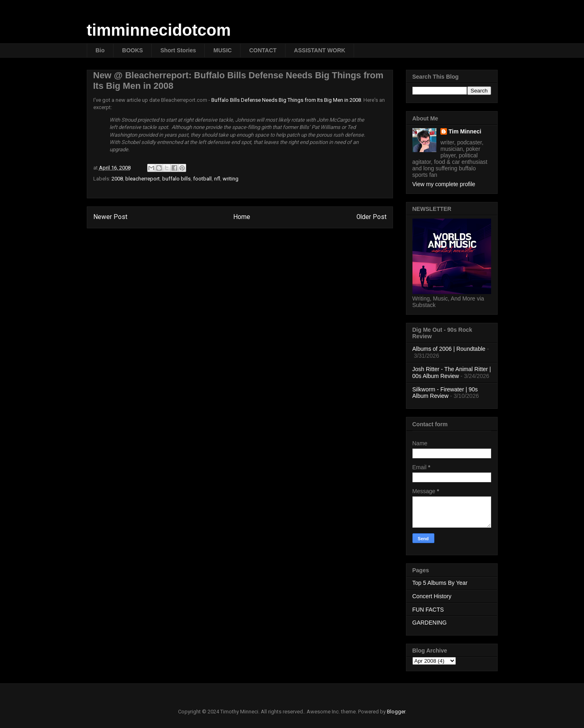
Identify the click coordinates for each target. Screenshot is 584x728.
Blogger (396, 712)
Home (242, 217)
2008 (117, 179)
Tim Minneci (465, 131)
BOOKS (132, 50)
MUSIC (222, 50)
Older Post (371, 217)
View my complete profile (444, 184)
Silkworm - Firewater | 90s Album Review (445, 393)
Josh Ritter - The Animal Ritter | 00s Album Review (452, 373)
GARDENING (430, 623)
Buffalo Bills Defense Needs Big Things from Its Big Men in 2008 (286, 100)
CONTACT (263, 50)
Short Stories (178, 50)
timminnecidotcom (159, 30)
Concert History (432, 596)
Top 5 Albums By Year (440, 583)
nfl (217, 179)
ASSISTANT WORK (320, 50)
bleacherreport (143, 179)
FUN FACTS (428, 610)
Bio (100, 50)
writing (231, 179)
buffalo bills (176, 179)
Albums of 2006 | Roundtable (449, 349)
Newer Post (110, 217)
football (202, 179)
